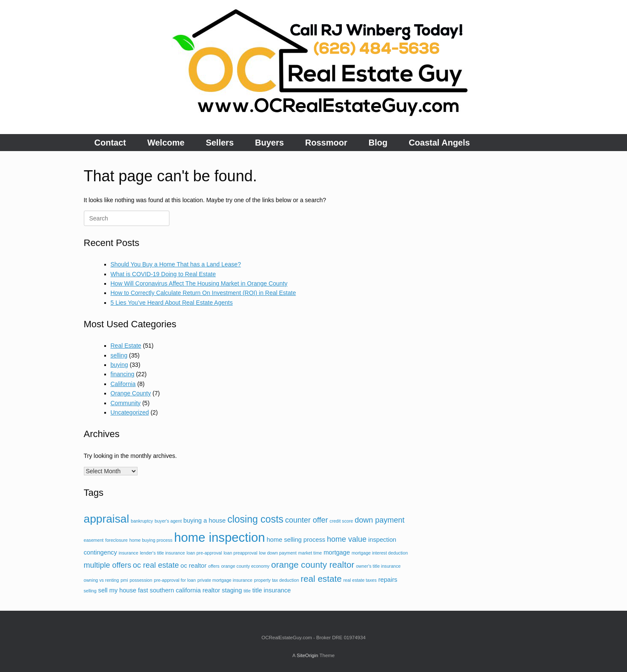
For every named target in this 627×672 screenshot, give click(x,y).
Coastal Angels (439, 143)
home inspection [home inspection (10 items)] (220, 537)
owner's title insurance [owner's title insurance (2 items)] (378, 566)
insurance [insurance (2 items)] (129, 553)
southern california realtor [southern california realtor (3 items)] (185, 590)
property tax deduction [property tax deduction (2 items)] (276, 580)
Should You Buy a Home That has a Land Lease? (176, 264)
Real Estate (126, 346)
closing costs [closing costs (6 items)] (255, 519)
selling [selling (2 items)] (90, 591)
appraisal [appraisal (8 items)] (107, 519)
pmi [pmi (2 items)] (124, 580)
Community (126, 403)
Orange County (131, 393)
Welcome (166, 143)
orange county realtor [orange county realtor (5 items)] (313, 565)
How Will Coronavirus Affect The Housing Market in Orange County (199, 283)
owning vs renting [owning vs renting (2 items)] (102, 580)
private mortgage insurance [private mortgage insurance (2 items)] (225, 580)
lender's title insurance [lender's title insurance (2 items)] (163, 553)
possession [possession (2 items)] (141, 580)
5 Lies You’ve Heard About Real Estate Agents (172, 303)
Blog (378, 143)
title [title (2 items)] (247, 591)
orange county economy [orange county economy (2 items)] (245, 566)
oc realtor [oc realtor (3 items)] (193, 566)
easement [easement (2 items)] (94, 540)
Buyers (269, 143)
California (123, 384)
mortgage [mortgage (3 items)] (337, 552)
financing (123, 374)
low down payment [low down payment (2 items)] (278, 553)
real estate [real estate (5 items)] (321, 579)
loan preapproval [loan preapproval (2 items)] (240, 553)
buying (119, 365)
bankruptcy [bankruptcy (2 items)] (142, 521)
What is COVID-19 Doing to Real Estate (163, 274)
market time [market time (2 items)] (310, 553)
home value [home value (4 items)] (347, 539)
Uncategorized (130, 412)
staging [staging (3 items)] (232, 590)
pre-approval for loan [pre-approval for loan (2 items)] (175, 580)
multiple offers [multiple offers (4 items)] (108, 565)
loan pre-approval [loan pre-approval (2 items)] (204, 553)
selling (119, 355)
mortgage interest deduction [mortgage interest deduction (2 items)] (380, 553)
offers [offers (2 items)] (214, 566)
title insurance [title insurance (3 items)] (272, 590)
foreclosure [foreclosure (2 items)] (116, 540)
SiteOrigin (308, 655)
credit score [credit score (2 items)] (341, 521)
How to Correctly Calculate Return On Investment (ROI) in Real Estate (203, 293)
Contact (110, 143)
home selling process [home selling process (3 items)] (296, 540)
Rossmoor (326, 143)
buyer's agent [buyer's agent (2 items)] (168, 521)
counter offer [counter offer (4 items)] (307, 520)
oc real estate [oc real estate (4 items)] (156, 565)
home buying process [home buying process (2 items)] (151, 540)
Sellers (220, 143)
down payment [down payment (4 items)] (379, 520)
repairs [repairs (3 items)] (388, 580)
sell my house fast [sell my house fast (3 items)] (123, 590)
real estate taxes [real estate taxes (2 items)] (360, 580)
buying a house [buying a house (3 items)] (205, 520)
